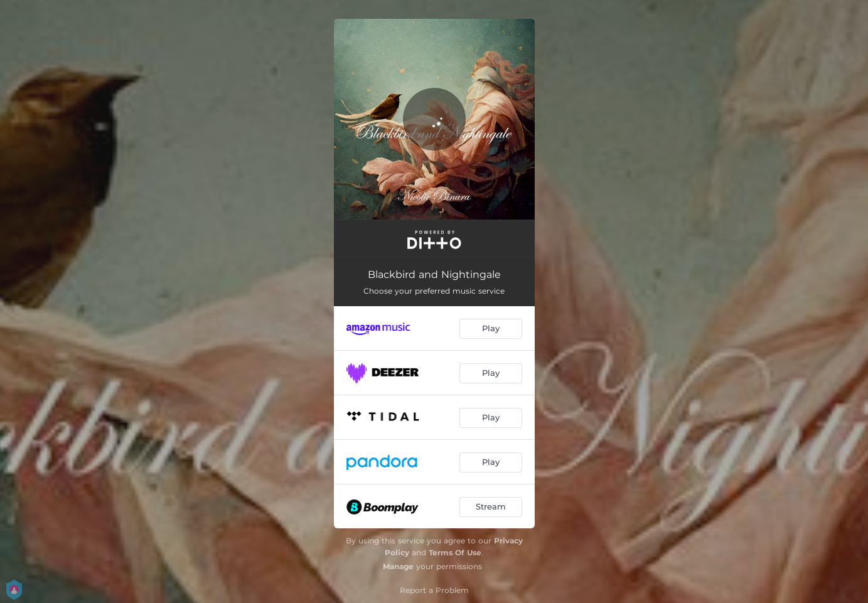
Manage (398, 566)
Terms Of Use (455, 552)
